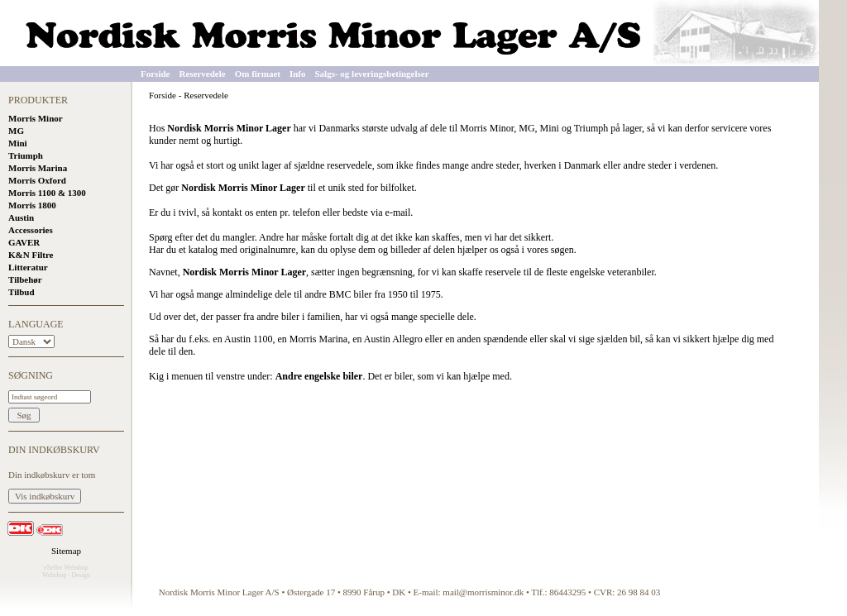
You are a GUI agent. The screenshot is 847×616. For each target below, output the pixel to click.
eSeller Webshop (66, 568)
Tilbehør (25, 279)
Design (81, 575)
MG (16, 131)
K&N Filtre (31, 255)
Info (298, 74)
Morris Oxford (37, 180)
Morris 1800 (32, 205)
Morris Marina (38, 168)
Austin (21, 217)
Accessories (31, 230)
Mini (18, 143)
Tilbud (22, 292)
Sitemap (66, 551)
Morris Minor (36, 118)
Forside (155, 74)
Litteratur (28, 267)
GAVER (24, 242)
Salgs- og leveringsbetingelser (372, 74)
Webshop (55, 575)
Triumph (26, 155)
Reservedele (202, 74)
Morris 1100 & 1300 (47, 193)
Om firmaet (258, 74)
